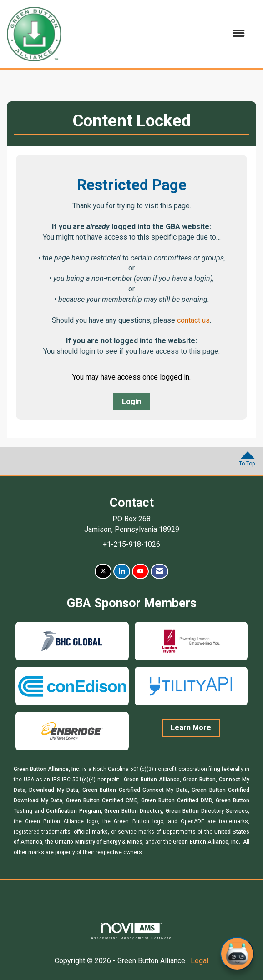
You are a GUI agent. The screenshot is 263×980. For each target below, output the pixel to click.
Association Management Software (131, 931)
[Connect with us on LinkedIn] (122, 572)
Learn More (191, 727)
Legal (200, 961)
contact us (193, 320)
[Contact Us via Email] (159, 572)
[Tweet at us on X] (103, 572)
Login (131, 402)
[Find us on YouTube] (140, 572)
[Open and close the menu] (158, 34)
